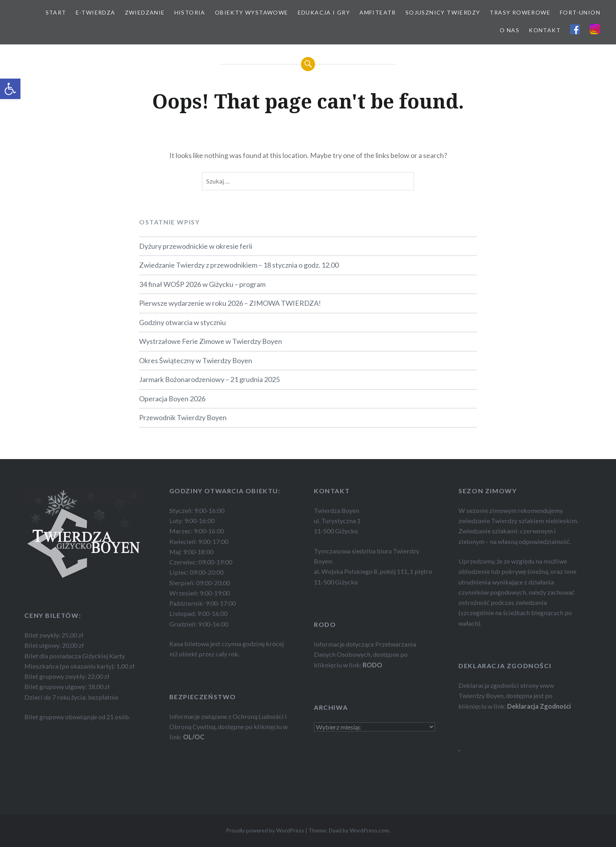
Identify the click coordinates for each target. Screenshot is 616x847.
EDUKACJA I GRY (324, 12)
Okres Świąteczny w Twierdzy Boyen (196, 360)
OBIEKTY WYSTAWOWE (252, 12)
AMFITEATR (378, 12)
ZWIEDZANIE (145, 12)
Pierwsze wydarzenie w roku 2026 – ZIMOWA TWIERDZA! (230, 303)
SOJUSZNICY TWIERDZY (443, 12)
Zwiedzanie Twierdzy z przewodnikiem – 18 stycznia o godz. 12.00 (239, 265)
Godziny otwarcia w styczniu (182, 322)
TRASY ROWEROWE (520, 12)
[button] (10, 89)
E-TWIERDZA (96, 12)
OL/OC (194, 737)
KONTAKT (545, 30)
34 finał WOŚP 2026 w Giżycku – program (202, 284)
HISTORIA (190, 12)
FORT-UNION (580, 12)
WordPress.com (369, 830)
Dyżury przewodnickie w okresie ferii (196, 246)
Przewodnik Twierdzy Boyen (183, 417)
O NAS (510, 30)
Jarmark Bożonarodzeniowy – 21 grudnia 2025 (209, 379)
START (56, 12)
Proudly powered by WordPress (265, 830)
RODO (372, 665)
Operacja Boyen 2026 (172, 399)
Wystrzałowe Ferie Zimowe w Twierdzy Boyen (211, 341)
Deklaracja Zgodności (539, 706)
